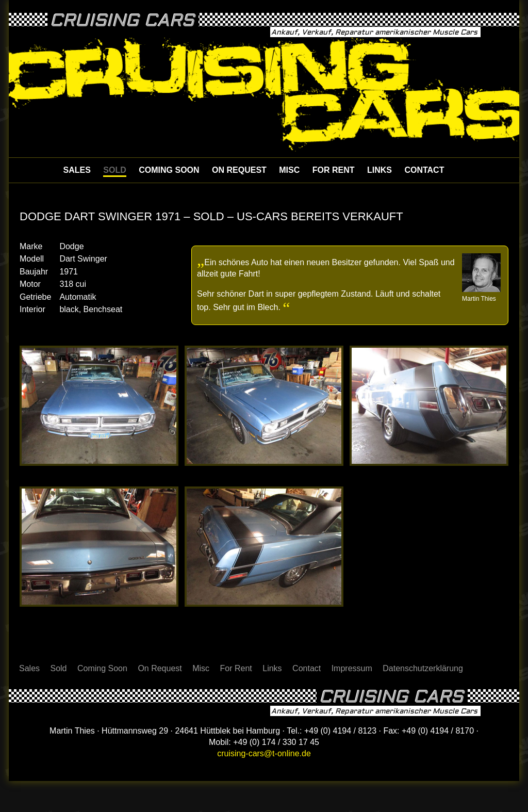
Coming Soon (169, 170)
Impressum (352, 668)
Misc (289, 170)
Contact (424, 170)
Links (379, 170)
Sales (77, 170)
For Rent (334, 170)
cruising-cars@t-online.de (264, 753)
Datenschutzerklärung (423, 668)
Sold (114, 170)
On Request (239, 170)
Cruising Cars (122, 21)
